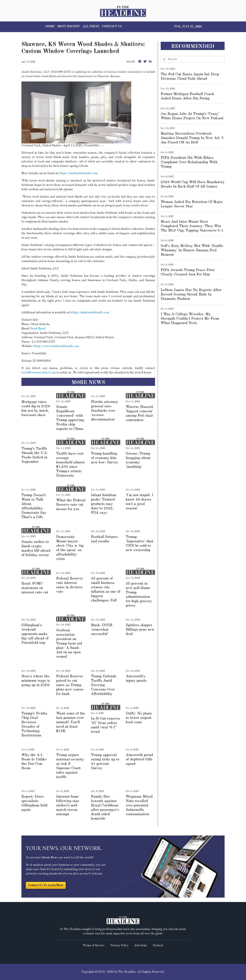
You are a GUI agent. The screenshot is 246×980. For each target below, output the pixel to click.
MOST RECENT (69, 27)
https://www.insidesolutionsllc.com (56, 346)
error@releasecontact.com (39, 373)
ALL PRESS (91, 27)
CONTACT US (112, 27)
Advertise (141, 946)
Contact (158, 946)
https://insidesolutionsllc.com (78, 173)
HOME (50, 27)
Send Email (38, 329)
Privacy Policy (119, 946)
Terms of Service (94, 946)
